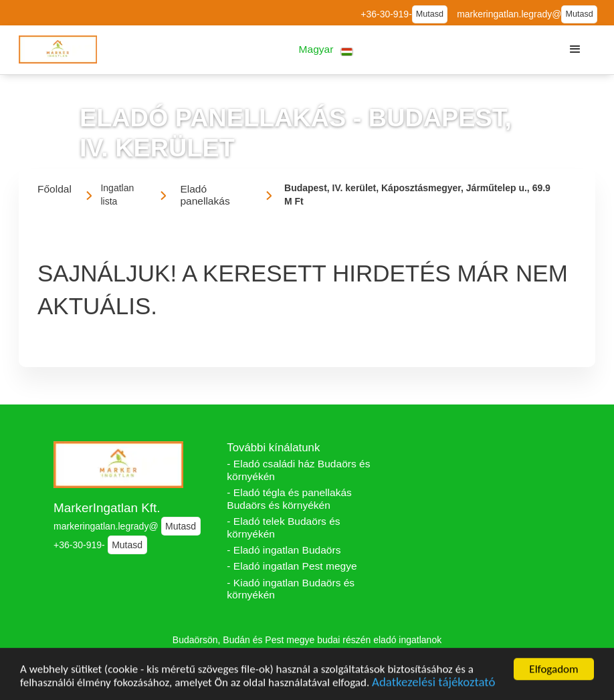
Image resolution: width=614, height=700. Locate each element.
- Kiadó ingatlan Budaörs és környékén (291, 589)
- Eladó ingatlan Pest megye (292, 566)
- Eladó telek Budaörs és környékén (283, 528)
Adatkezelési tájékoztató (433, 684)
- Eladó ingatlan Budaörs (284, 550)
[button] (326, 50)
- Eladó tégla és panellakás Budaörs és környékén (289, 499)
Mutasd (430, 14)
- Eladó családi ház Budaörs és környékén (298, 470)
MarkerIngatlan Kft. (107, 508)
